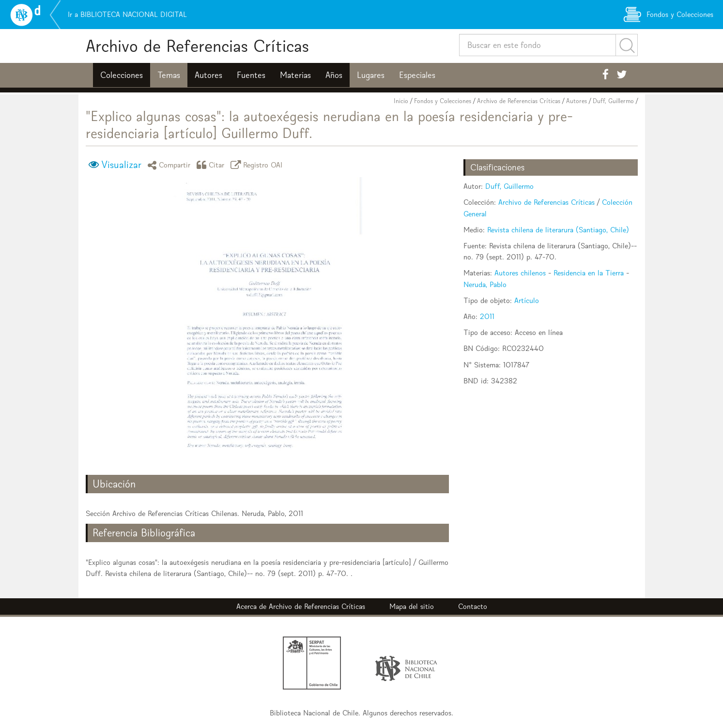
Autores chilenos (520, 273)
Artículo (527, 300)
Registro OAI (258, 165)
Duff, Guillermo (613, 101)
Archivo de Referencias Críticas (197, 46)
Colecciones (122, 75)
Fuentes (251, 75)
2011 (487, 316)
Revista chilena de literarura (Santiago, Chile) (558, 230)
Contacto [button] (473, 606)
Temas (169, 75)
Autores (208, 75)
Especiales (417, 75)
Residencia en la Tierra (589, 273)
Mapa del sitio (412, 606)
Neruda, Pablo (485, 284)
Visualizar (121, 165)
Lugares (371, 75)
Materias (295, 75)
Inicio (401, 101)
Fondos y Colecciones (443, 101)
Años (334, 75)
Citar (212, 165)
